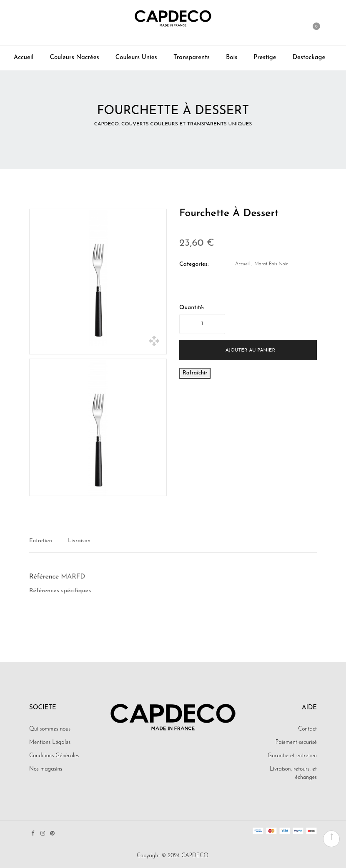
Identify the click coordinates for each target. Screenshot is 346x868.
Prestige (265, 58)
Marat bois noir (271, 264)
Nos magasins (46, 769)
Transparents (192, 58)
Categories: (194, 264)
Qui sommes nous (50, 729)
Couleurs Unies (136, 58)
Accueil (24, 58)
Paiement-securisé (296, 742)
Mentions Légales (50, 742)
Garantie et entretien (292, 756)
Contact (307, 729)
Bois (232, 58)
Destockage (309, 58)
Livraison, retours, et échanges (293, 773)
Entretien (41, 541)
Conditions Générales (54, 756)
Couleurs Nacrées (75, 58)
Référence (44, 577)
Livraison (79, 541)
